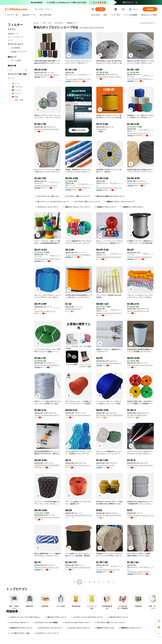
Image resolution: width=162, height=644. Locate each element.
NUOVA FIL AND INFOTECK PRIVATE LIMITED (110, 515)
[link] (159, 621)
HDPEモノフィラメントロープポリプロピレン (24, 617)
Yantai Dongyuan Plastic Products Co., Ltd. (110, 77)
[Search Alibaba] (62, 9)
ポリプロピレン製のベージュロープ (77, 196)
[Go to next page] (113, 582)
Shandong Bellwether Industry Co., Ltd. (110, 188)
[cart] (124, 10)
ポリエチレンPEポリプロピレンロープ (76, 623)
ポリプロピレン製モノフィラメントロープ (110, 623)
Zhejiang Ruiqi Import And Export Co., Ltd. (110, 257)
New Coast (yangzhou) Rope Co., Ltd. (79, 187)
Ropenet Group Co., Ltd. (105, 465)
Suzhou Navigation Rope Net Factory (79, 567)
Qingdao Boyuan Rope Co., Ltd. (108, 570)
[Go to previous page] (75, 582)
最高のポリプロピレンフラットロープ (76, 207)
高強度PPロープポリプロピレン (132, 207)
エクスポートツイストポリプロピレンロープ (87, 617)
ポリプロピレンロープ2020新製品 (45, 623)
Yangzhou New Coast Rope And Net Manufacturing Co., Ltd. (140, 465)
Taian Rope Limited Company (138, 133)
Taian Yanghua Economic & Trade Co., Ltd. (48, 517)
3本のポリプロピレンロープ (117, 617)
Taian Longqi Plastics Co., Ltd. (138, 311)
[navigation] (18, 303)
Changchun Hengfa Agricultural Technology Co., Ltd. (79, 415)
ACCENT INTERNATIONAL (137, 415)
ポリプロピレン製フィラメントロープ (86, 202)
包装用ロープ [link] (72, 23)
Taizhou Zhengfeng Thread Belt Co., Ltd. (79, 255)
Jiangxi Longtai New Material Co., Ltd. (48, 415)
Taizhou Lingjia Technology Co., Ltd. (140, 515)
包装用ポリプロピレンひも (104, 628)
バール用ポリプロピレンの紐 (19, 633)
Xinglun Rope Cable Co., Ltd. (45, 311)
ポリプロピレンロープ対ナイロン (47, 196)
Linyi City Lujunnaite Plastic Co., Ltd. (140, 79)
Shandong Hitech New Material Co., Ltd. (110, 363)
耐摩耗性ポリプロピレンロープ (130, 628)
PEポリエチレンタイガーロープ (47, 207)
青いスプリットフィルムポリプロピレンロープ (52, 202)
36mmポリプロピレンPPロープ (78, 628)
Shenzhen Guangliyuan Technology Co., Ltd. (110, 313)
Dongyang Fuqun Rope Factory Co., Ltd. (79, 465)
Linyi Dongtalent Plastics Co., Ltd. (78, 79)
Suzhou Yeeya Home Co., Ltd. (138, 183)
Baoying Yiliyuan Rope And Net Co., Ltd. (48, 365)
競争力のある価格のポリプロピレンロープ (109, 196)
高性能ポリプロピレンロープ (105, 207)
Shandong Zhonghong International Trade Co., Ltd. (48, 129)
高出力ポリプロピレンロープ (56, 617)
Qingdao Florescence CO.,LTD (46, 186)
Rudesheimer (101, 129)
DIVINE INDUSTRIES (73, 309)
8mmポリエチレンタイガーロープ (49, 628)
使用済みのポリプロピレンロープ (20, 628)
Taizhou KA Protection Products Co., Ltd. (48, 75)
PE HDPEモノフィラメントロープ (46, 633)
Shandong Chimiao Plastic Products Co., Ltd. (48, 259)
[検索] (100, 9)
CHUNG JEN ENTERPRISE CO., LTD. (79, 515)
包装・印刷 (47, 23)
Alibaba (36, 23)
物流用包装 (59, 23)
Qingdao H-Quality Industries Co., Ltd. (140, 257)
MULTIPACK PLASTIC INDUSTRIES (109, 415)
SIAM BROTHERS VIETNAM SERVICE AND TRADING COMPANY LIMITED (48, 465)
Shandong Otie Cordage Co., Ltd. (47, 567)
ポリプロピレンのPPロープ (18, 623)
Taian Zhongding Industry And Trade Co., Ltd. (140, 365)
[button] (93, 9)
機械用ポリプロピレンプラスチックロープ (119, 202)
